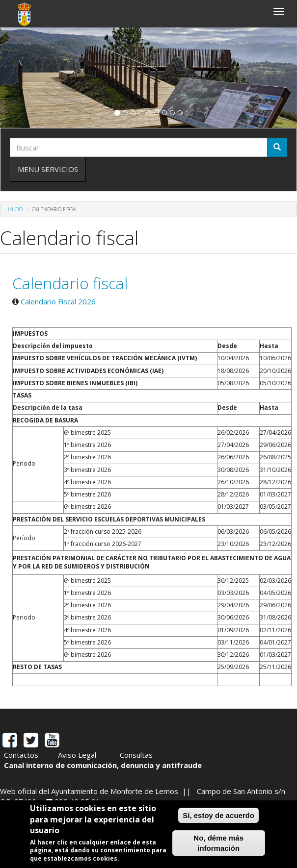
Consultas (136, 755)
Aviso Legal (77, 755)
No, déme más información (218, 843)
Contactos (21, 755)
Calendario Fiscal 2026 (58, 301)
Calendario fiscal (70, 283)
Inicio (15, 209)
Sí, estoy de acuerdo (218, 815)
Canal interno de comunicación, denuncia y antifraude (103, 765)
